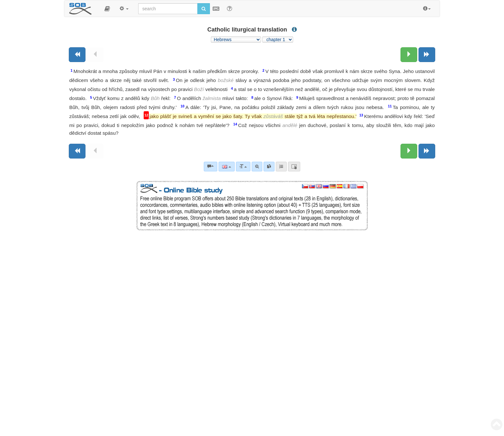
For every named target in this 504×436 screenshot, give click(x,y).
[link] (269, 167)
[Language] (226, 167)
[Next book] (427, 55)
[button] (107, 9)
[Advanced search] (257, 167)
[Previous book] (77, 55)
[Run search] (204, 9)
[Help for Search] (230, 8)
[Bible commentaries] (211, 167)
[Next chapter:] (409, 55)
